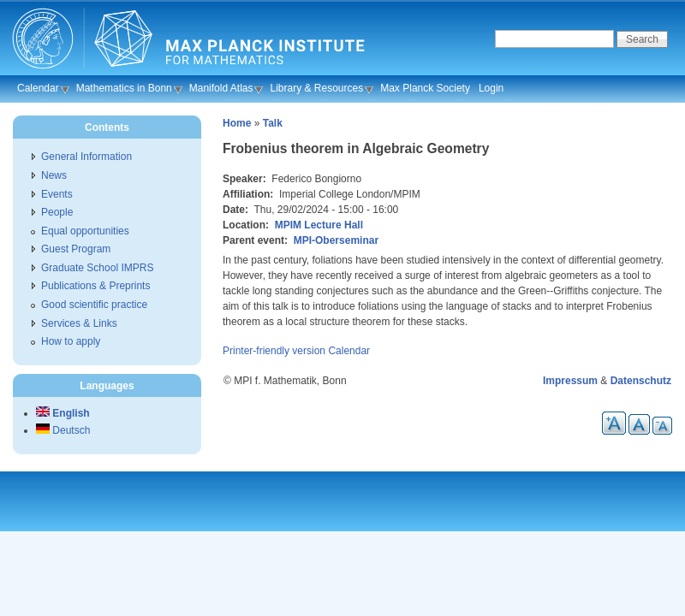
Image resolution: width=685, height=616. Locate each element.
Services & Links (79, 323)
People (57, 212)
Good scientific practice (94, 305)
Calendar (38, 88)
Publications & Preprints (95, 286)
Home (237, 123)
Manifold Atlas (221, 88)
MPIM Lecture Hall (319, 225)
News (54, 175)
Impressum (570, 381)
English (63, 413)
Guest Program (76, 249)
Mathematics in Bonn (124, 88)
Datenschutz (641, 381)
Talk (273, 123)
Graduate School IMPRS (97, 268)
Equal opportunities (85, 231)
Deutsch (63, 430)
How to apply (71, 341)
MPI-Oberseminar (336, 240)
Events (57, 194)
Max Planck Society (425, 88)
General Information (86, 157)
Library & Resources (316, 88)
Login (491, 88)
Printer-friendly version (274, 351)
